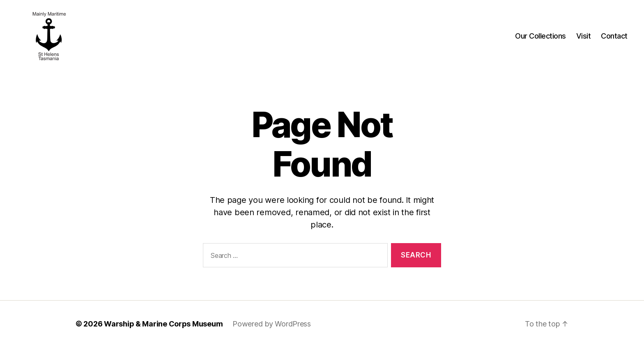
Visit (584, 36)
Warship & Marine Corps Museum (163, 324)
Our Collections (540, 36)
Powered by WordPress (272, 324)
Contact (614, 36)
